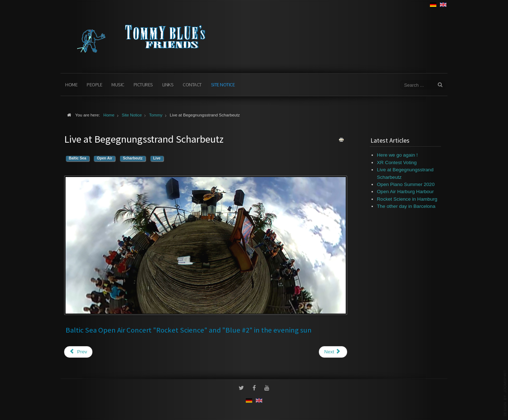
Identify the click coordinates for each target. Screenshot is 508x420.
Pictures (143, 85)
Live (157, 158)
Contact (192, 85)
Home (71, 85)
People (94, 85)
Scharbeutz (133, 158)
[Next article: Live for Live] (333, 352)
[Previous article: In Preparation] (78, 352)
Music (118, 85)
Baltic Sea (78, 158)
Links (168, 85)
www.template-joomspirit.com (505, 393)
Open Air (104, 158)
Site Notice (223, 85)
